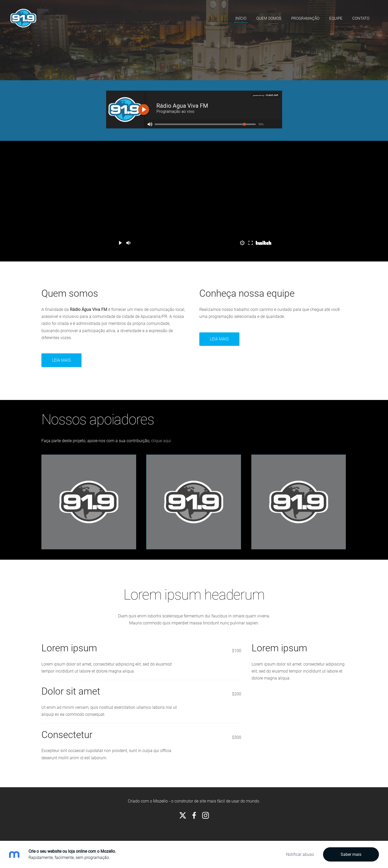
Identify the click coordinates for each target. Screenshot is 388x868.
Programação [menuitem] (305, 18)
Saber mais (351, 854)
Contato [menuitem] (361, 18)
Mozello (160, 801)
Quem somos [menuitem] (269, 18)
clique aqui (161, 441)
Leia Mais (219, 339)
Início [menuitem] (241, 18)
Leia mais (61, 360)
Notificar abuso (300, 854)
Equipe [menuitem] (336, 18)
